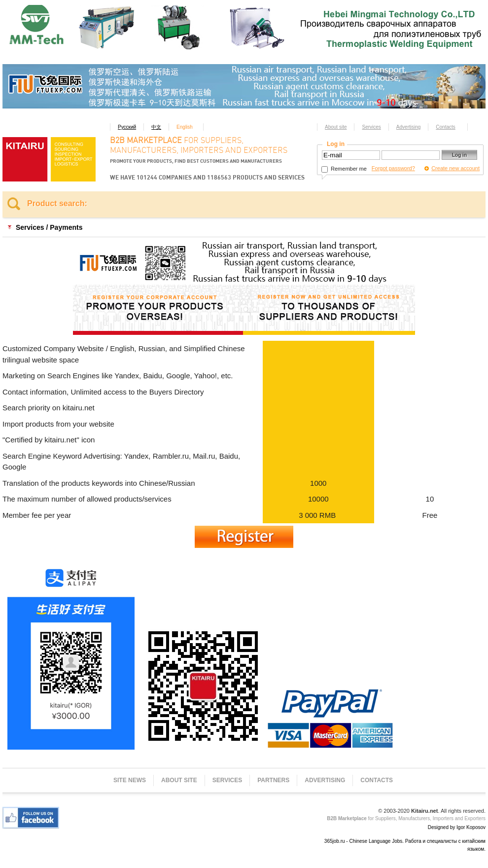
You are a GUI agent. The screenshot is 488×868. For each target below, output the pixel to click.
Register (244, 537)
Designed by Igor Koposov (457, 827)
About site (336, 127)
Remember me (344, 169)
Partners (273, 780)
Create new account (455, 168)
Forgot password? (393, 168)
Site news (130, 780)
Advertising (408, 127)
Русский (127, 127)
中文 (156, 127)
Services (371, 127)
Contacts (445, 127)
